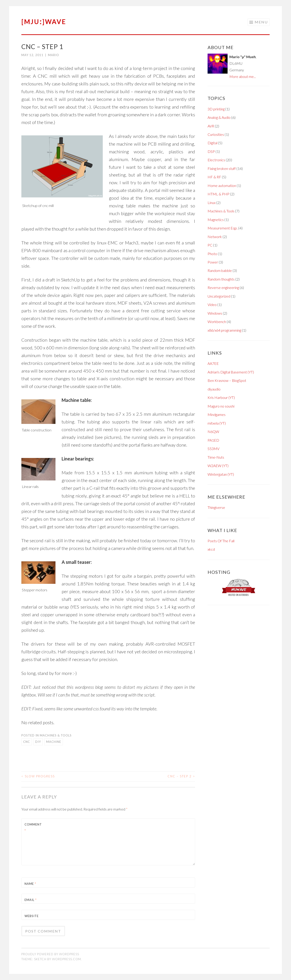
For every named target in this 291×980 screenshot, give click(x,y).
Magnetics (216, 220)
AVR (211, 126)
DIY (38, 742)
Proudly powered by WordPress (50, 954)
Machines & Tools (56, 735)
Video (212, 305)
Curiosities (216, 134)
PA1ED (213, 440)
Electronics (216, 160)
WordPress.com (66, 959)
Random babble (220, 270)
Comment (33, 827)
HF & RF (214, 177)
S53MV (213, 449)
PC (210, 245)
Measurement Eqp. (223, 228)
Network (215, 237)
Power (213, 262)
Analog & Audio (219, 117)
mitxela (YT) (217, 423)
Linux (212, 203)
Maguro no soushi (221, 406)
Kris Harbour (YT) (221, 397)
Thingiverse (216, 507)
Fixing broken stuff (222, 168)
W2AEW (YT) (218, 466)
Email (31, 900)
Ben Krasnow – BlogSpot (227, 380)
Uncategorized (219, 296)
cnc (27, 742)
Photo (212, 254)
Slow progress (38, 776)
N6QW (213, 432)
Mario (54, 55)
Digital (212, 143)
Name (30, 884)
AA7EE (213, 363)
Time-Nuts (216, 457)
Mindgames (217, 414)
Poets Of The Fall (221, 541)
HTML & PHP (218, 194)
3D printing (216, 109)
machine (54, 742)
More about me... (243, 76)
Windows (215, 313)
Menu (261, 22)
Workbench (217, 322)
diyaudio (214, 389)
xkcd (211, 549)
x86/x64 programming (224, 330)
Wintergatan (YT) (221, 474)
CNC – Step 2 (181, 776)
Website (32, 916)
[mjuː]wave (44, 22)
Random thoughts (221, 279)
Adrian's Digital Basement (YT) (231, 372)
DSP (211, 151)
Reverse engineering (223, 287)
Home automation (222, 185)
